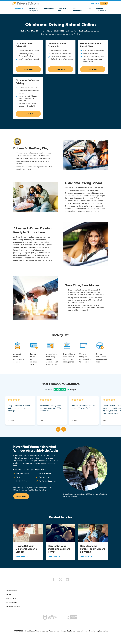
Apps (97, 11)
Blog (90, 8)
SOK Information (77, 9)
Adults (36, 11)
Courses (8, 594)
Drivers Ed (34, 8)
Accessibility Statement (13, 606)
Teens (31, 11)
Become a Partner (11, 602)
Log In (104, 3)
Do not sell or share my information (95, 631)
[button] (58, 429)
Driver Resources (11, 598)
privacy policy (65, 631)
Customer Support (11, 590)
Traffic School (48, 8)
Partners (103, 11)
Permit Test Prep (62, 9)
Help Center (95, 3)
